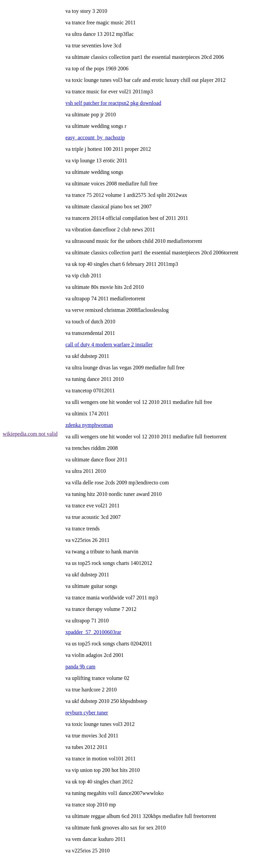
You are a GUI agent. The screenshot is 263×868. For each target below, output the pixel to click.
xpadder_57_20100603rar (93, 632)
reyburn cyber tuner (87, 713)
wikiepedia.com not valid (30, 434)
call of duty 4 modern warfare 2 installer (109, 345)
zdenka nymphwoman (89, 425)
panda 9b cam (80, 667)
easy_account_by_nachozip (95, 138)
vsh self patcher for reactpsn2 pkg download (113, 103)
